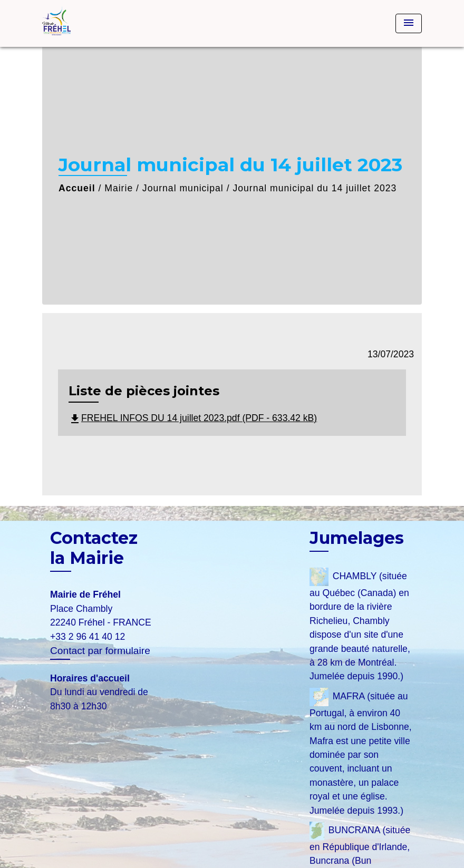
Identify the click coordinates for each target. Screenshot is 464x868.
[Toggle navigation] (409, 23)
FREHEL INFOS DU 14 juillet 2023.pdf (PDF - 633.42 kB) (193, 418)
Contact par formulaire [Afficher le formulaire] (100, 651)
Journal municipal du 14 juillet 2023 (315, 188)
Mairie (119, 188)
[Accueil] (108, 23)
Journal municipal (183, 188)
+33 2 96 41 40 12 (88, 637)
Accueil (77, 188)
